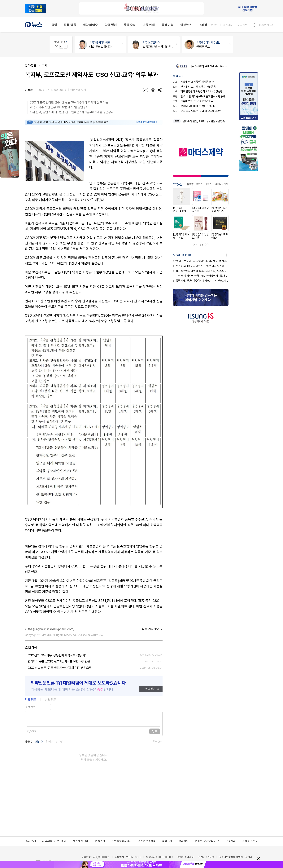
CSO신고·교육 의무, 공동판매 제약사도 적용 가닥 (58, 655)
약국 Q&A (61, 42)
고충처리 (231, 841)
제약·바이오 (90, 25)
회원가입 (228, 25)
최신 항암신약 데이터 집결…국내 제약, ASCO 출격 (201, 271)
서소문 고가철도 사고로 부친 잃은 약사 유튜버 (198, 266)
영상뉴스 (186, 25)
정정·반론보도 (250, 841)
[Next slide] (66, 47)
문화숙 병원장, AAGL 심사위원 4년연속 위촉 (206, 121)
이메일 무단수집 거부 (207, 841)
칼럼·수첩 (130, 25)
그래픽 (203, 25)
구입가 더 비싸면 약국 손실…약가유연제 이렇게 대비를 (201, 276)
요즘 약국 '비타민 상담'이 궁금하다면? (197, 111)
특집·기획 (168, 25)
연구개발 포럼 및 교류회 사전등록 (194, 87)
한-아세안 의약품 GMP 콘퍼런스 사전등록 (199, 96)
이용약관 (100, 841)
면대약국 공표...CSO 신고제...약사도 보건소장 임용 (59, 661)
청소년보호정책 (147, 841)
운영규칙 (158, 742)
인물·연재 (149, 25)
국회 (45, 65)
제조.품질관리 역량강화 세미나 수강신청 (198, 91)
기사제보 (243, 25)
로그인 (214, 25)
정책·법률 (70, 25)
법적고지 (167, 841)
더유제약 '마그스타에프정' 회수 (193, 101)
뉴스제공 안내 (81, 841)
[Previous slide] (61, 47)
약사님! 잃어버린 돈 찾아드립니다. (195, 106)
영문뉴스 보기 (78, 90)
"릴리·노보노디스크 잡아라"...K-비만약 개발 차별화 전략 (201, 261)
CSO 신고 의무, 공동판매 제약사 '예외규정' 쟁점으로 (60, 668)
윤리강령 (184, 841)
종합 (54, 25)
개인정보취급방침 (122, 841)
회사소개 (31, 841)
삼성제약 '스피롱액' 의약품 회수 (193, 82)
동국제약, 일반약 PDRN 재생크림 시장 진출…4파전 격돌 (201, 281)
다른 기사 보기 (152, 629)
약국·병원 (111, 25)
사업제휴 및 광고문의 (54, 841)
